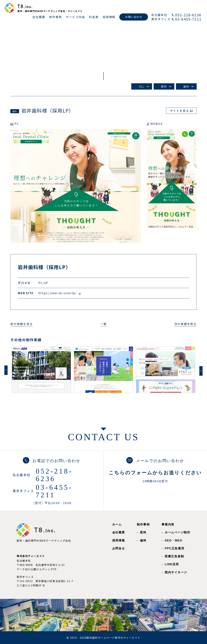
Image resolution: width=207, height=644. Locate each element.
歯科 (186, 86)
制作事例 (143, 524)
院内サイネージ (176, 572)
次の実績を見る (185, 324)
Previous (6, 370)
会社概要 (119, 532)
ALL (142, 86)
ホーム (117, 524)
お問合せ (119, 548)
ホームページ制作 (178, 532)
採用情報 (119, 540)
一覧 (103, 324)
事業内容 (168, 524)
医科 (164, 86)
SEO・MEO (174, 540)
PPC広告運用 (175, 548)
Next (201, 371)
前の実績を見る (22, 324)
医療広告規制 (174, 556)
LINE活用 (172, 564)
